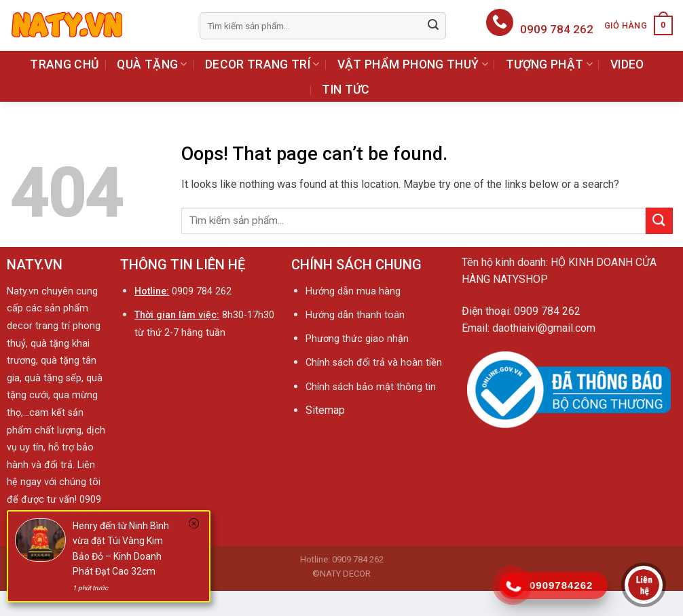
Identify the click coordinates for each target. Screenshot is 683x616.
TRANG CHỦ (64, 64)
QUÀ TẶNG (152, 64)
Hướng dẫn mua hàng (353, 291)
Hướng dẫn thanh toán (355, 315)
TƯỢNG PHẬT (549, 64)
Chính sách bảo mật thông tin (371, 387)
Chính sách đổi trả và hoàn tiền (375, 363)
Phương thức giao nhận (357, 339)
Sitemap (325, 410)
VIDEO (627, 64)
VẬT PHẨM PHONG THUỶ (413, 64)
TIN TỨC (346, 90)
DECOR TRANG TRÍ (262, 64)
